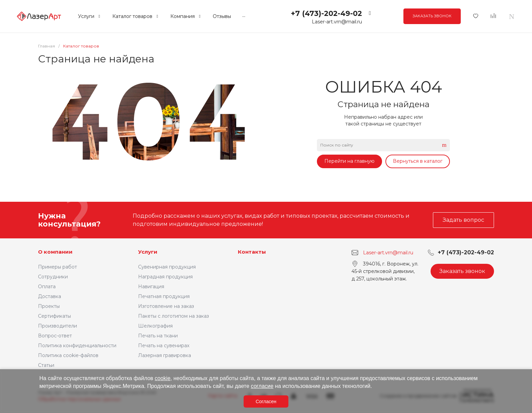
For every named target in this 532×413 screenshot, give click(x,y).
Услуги (148, 252)
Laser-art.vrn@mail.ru (337, 22)
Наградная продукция (165, 277)
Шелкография (155, 326)
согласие (262, 386)
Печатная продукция (164, 296)
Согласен (266, 401)
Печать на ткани (158, 336)
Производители (58, 326)
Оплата (47, 287)
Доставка (50, 296)
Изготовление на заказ (166, 306)
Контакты (252, 252)
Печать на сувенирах (164, 346)
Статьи (46, 365)
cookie (163, 378)
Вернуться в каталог (418, 161)
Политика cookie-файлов (68, 355)
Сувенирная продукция (167, 267)
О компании (55, 252)
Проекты (49, 306)
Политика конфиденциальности (77, 346)
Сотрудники (53, 277)
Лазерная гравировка (165, 355)
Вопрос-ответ (55, 336)
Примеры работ (58, 267)
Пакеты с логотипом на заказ (174, 316)
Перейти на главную (349, 161)
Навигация (151, 287)
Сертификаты (54, 316)
